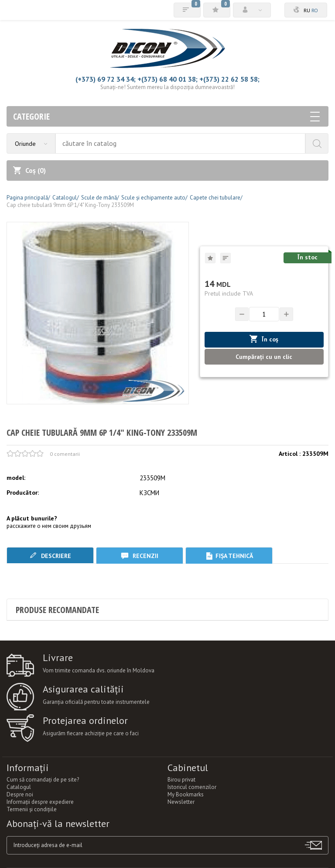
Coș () (29, 170)
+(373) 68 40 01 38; (167, 79)
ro (315, 10)
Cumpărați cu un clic (264, 357)
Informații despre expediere (40, 802)
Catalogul (19, 787)
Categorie (166, 116)
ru (307, 10)
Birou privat (181, 780)
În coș (264, 339)
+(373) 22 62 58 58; (229, 79)
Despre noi (20, 794)
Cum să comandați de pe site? (43, 780)
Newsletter (181, 802)
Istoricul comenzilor (192, 787)
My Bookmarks (186, 794)
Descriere (50, 556)
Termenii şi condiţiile (32, 809)
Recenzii (140, 556)
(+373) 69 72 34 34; (106, 79)
